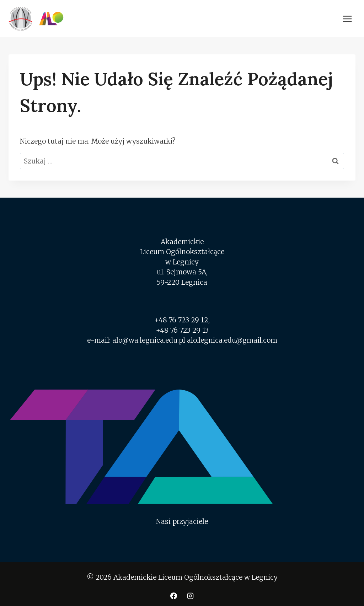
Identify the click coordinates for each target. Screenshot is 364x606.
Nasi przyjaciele (182, 521)
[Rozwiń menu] (347, 19)
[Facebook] (173, 596)
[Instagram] (191, 596)
